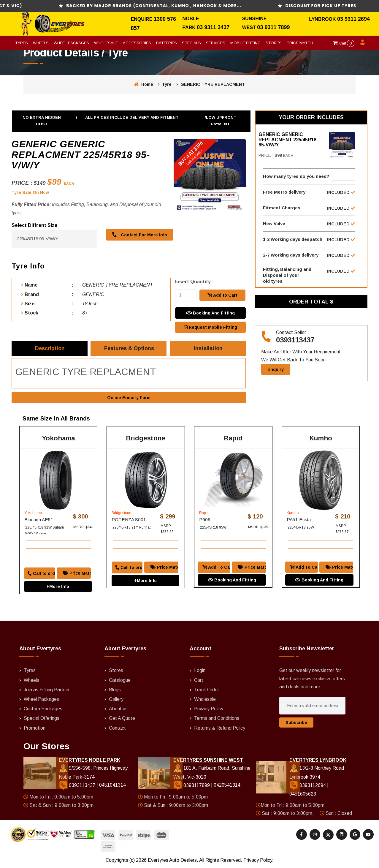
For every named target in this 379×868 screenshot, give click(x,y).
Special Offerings (42, 719)
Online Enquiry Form (129, 398)
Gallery (116, 699)
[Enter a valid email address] (312, 706)
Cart (344, 43)
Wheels (41, 43)
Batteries (166, 43)
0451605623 (303, 795)
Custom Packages (43, 709)
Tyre (167, 84)
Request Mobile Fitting (211, 327)
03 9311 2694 (353, 19)
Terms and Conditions (217, 719)
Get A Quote (122, 719)
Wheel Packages (71, 43)
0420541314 (227, 786)
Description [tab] (50, 349)
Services (216, 43)
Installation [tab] (208, 349)
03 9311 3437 (213, 27)
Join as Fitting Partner (47, 690)
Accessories (137, 43)
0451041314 (112, 786)
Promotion (35, 728)
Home (143, 84)
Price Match (300, 43)
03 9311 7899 (273, 27)
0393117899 (192, 786)
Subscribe (296, 723)
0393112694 (308, 786)
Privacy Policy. (259, 861)
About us (118, 709)
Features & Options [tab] (129, 349)
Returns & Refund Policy (220, 728)
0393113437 (295, 340)
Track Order (207, 690)
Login (200, 671)
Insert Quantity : (194, 282)
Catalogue (120, 680)
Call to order (41, 574)
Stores (274, 43)
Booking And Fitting (211, 313)
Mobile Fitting (245, 43)
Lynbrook (323, 19)
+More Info (58, 587)
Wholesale (106, 43)
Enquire (142, 19)
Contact (117, 728)
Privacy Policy (209, 709)
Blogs (115, 690)
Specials (191, 43)
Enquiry (276, 370)
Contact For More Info (139, 235)
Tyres (22, 43)
